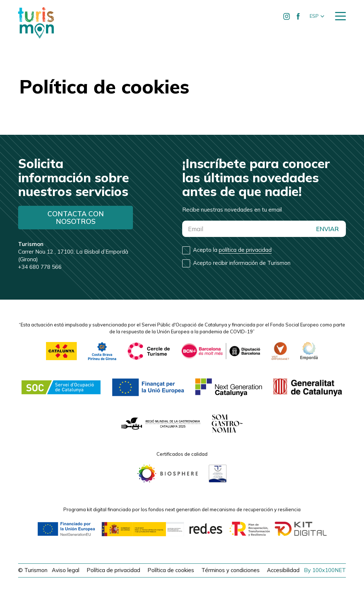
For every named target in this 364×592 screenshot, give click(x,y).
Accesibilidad (283, 570)
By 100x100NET (325, 570)
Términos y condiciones (231, 570)
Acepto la (232, 250)
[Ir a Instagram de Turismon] (287, 16)
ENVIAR (327, 229)
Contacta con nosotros (76, 218)
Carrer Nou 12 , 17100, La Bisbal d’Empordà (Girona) (73, 252)
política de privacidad (245, 250)
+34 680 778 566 (40, 267)
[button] (317, 16)
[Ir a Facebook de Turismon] (298, 16)
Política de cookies (171, 570)
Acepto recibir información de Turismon (242, 263)
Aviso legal (66, 570)
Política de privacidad (113, 570)
